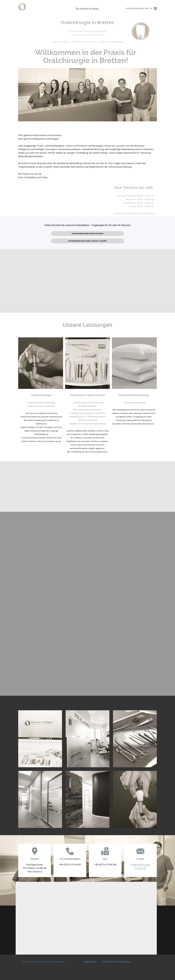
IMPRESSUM (90, 962)
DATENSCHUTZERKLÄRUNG (117, 962)
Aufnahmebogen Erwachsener (88, 233)
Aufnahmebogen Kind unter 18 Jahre (87, 241)
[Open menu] (155, 9)
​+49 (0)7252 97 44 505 (87, 9)
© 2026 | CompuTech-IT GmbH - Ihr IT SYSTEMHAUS (44, 962)
